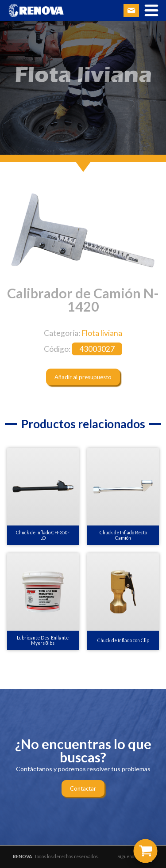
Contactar (83, 788)
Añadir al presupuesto (83, 377)
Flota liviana (102, 333)
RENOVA (22, 857)
